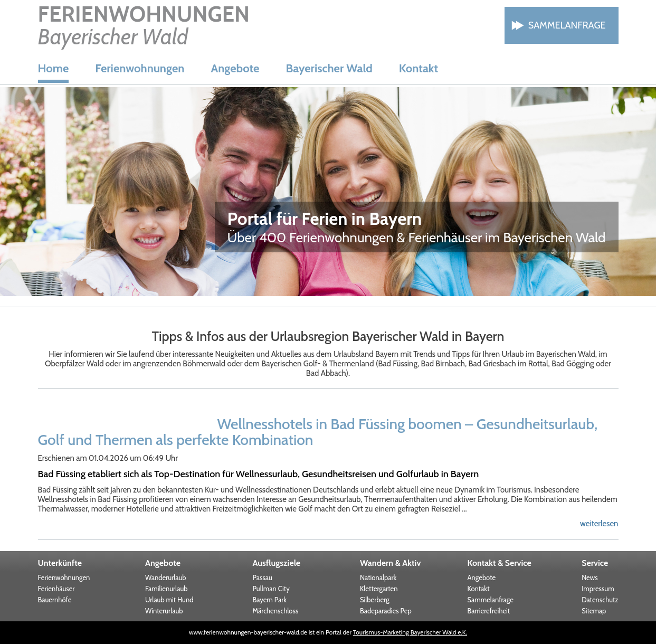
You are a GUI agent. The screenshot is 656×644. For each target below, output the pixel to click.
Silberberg (375, 600)
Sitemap (594, 611)
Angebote (235, 68)
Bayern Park (270, 600)
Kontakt (419, 68)
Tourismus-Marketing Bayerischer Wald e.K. (410, 632)
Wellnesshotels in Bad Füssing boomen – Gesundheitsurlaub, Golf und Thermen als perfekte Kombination (318, 432)
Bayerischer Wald (329, 68)
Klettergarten (379, 589)
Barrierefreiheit (489, 611)
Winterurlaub (164, 611)
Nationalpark (378, 577)
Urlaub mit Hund (169, 600)
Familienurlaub (166, 589)
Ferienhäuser (56, 589)
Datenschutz (600, 600)
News (590, 577)
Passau (263, 577)
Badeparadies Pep (386, 611)
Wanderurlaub (166, 577)
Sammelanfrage (567, 25)
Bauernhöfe (55, 600)
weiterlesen (599, 524)
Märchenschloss (276, 611)
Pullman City (271, 589)
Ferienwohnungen (140, 68)
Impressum (598, 589)
